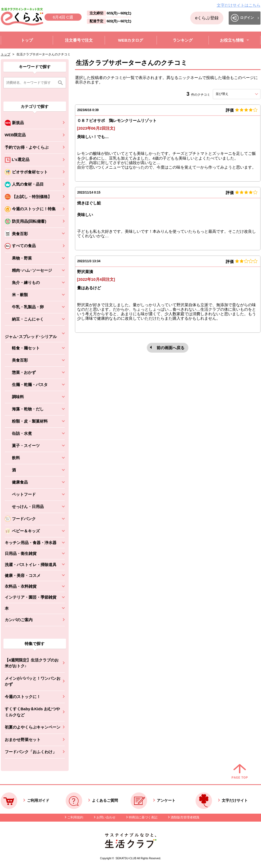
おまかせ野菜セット (23, 740)
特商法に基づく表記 (143, 817)
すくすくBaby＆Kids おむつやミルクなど (32, 712)
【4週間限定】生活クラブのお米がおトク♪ (32, 663)
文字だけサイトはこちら (239, 5)
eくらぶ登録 (207, 18)
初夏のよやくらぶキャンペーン (33, 727)
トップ (6, 54)
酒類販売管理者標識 (185, 817)
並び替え (232, 94)
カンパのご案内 (19, 620)
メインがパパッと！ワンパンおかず (33, 681)
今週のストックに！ (23, 697)
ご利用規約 (75, 817)
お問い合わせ (106, 817)
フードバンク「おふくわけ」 (31, 752)
